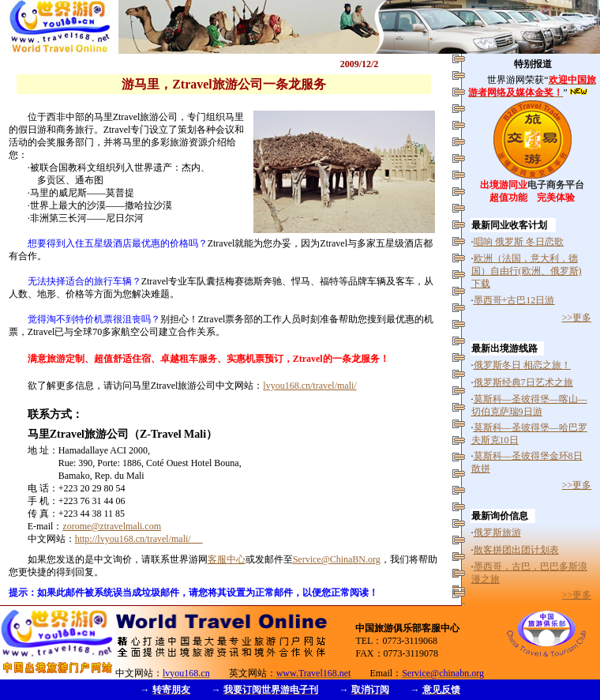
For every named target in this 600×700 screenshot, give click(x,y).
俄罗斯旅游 (497, 533)
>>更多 (577, 318)
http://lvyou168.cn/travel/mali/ (139, 539)
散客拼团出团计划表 (516, 550)
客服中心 (227, 559)
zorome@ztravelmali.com (112, 526)
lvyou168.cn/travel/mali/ (309, 386)
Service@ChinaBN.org (337, 559)
